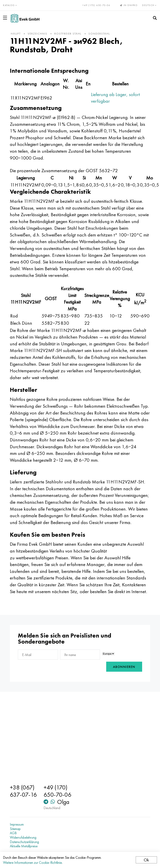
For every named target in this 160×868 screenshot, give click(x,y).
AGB (13, 833)
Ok (146, 860)
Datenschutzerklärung (24, 842)
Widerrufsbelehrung (23, 837)
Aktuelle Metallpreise (24, 846)
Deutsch (150, 5)
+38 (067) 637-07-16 (23, 791)
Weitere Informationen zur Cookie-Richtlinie (32, 862)
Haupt (16, 34)
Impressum (17, 824)
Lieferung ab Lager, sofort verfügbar (115, 98)
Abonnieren (124, 667)
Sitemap (15, 829)
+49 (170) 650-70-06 (96, 5)
